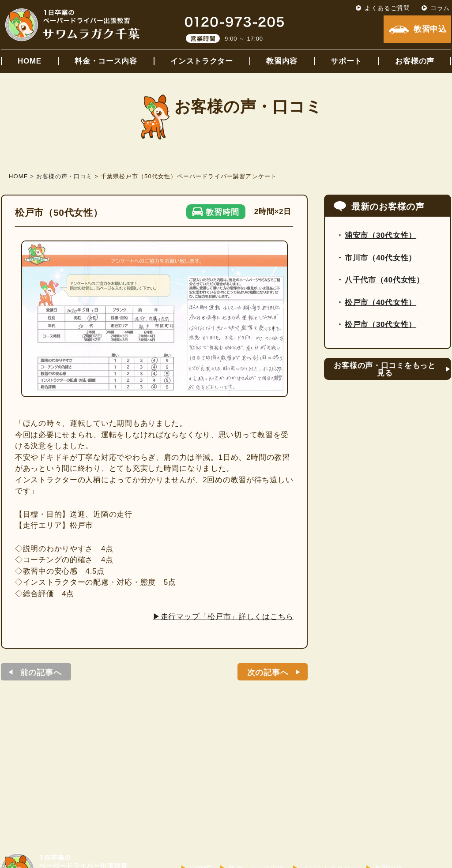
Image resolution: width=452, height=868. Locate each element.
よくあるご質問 (387, 8)
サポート (346, 61)
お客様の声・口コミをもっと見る (384, 369)
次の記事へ (268, 673)
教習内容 (282, 61)
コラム (440, 8)
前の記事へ (41, 673)
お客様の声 (415, 61)
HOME (30, 61)
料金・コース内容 (106, 61)
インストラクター (202, 61)
